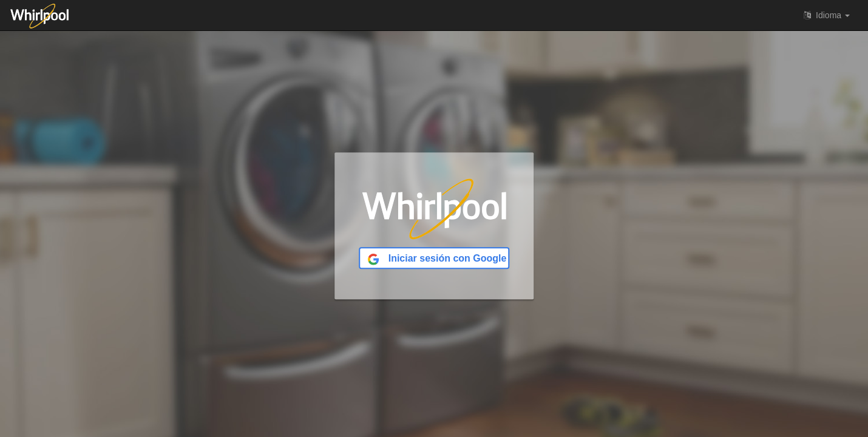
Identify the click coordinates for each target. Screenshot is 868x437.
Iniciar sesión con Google (437, 259)
